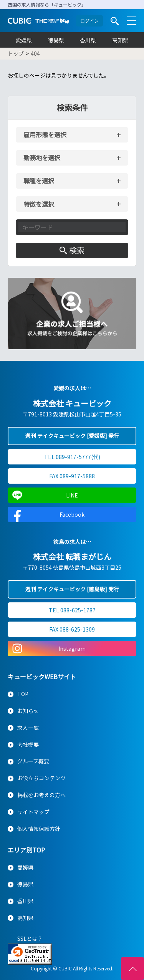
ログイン (89, 21)
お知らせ (28, 711)
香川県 (88, 40)
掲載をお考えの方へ (41, 795)
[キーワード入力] (72, 227)
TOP (23, 694)
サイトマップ (33, 812)
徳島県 (56, 40)
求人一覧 (28, 728)
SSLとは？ (30, 939)
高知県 (120, 40)
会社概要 (28, 745)
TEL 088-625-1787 (72, 610)
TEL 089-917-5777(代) (72, 457)
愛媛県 (24, 40)
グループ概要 (33, 761)
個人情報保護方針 (39, 829)
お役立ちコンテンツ (41, 778)
